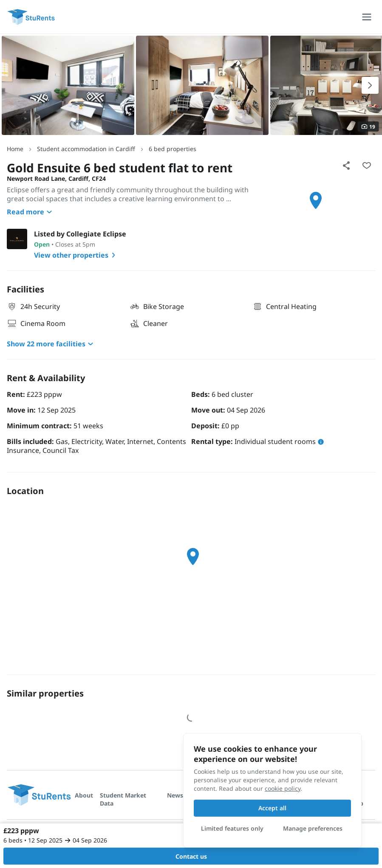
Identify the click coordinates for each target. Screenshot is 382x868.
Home (15, 149)
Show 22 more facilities (51, 344)
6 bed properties (173, 149)
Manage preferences (313, 828)
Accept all (272, 808)
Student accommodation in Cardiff (86, 149)
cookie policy (283, 788)
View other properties (76, 255)
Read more (31, 212)
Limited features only (232, 828)
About (84, 795)
